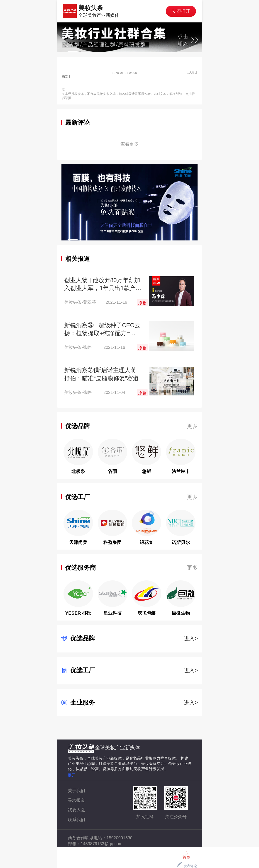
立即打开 (181, 11)
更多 (192, 426)
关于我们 (76, 791)
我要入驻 (76, 810)
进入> (191, 638)
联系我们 (76, 820)
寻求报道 (76, 800)
